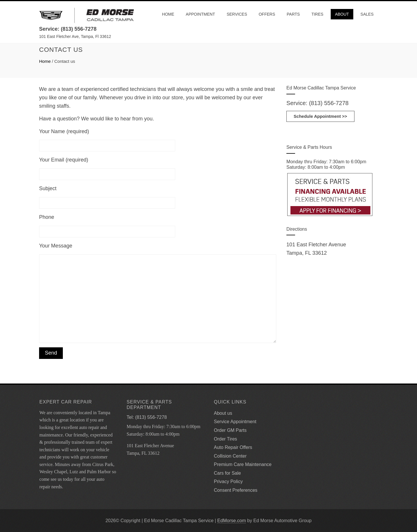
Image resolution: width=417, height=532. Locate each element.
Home (168, 14)
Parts (293, 14)
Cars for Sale (227, 473)
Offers (267, 14)
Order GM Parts (230, 430)
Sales (367, 14)
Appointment (201, 14)
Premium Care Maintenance (243, 464)
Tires (317, 14)
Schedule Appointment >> (320, 116)
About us (223, 413)
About (342, 14)
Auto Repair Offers (233, 447)
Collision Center (230, 456)
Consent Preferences (236, 490)
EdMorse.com (232, 521)
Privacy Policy (228, 481)
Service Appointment (235, 422)
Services (237, 14)
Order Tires (226, 439)
